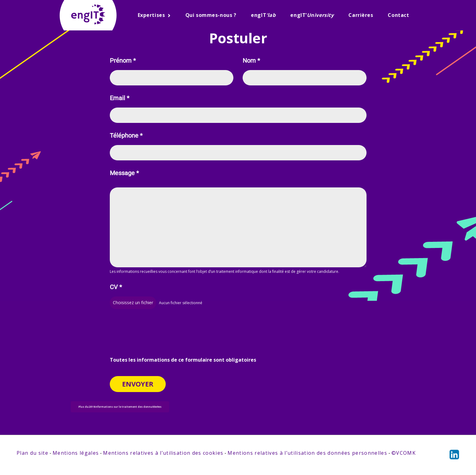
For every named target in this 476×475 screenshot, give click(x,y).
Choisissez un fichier (133, 303)
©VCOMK (404, 453)
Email (120, 98)
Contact (398, 15)
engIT (263, 15)
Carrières (361, 15)
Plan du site (32, 453)
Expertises (151, 15)
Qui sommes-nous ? (211, 15)
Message (124, 173)
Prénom (123, 61)
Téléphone (126, 136)
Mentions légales (76, 453)
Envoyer (138, 384)
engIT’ (312, 15)
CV (116, 288)
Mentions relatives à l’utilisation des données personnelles (307, 453)
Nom (251, 61)
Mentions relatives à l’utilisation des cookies (163, 453)
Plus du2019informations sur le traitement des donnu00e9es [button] (120, 407)
